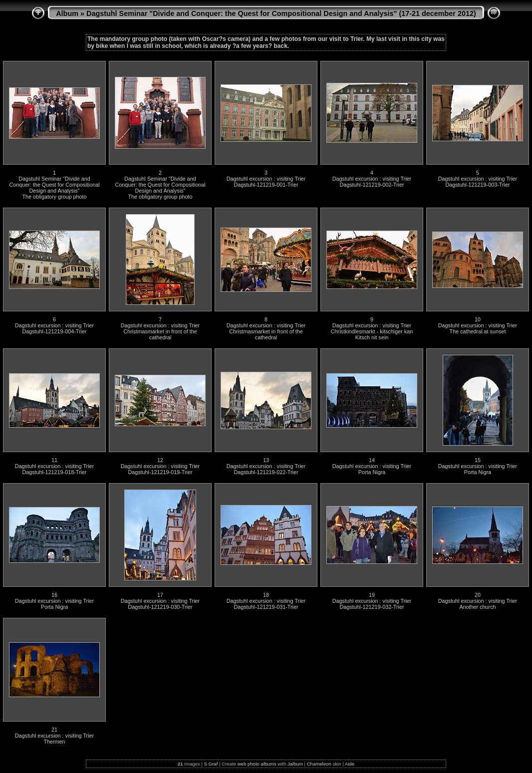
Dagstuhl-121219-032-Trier (372, 607)
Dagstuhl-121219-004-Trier (54, 331)
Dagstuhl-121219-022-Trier (266, 472)
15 (478, 460)
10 (478, 319)
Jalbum (295, 764)
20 (478, 595)
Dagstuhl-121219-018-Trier (54, 472)
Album (67, 13)
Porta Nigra (372, 472)
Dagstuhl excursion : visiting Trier (266, 179)
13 (266, 460)
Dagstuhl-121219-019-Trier (160, 472)
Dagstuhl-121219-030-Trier (160, 607)
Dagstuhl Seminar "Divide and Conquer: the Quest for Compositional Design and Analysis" (54, 185)
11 (54, 460)
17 (160, 595)
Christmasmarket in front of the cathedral (160, 334)
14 (372, 460)
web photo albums (257, 764)
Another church (477, 607)
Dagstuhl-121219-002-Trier (372, 185)
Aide (350, 764)
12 (160, 460)
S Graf (211, 764)
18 (266, 595)
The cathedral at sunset (478, 331)
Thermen (54, 742)
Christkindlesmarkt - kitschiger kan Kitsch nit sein (372, 334)
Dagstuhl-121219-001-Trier (266, 185)
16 (54, 595)
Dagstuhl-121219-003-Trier (477, 185)
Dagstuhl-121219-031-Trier (266, 607)
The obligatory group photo (54, 197)
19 (372, 595)
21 (54, 730)
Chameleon (319, 764)
